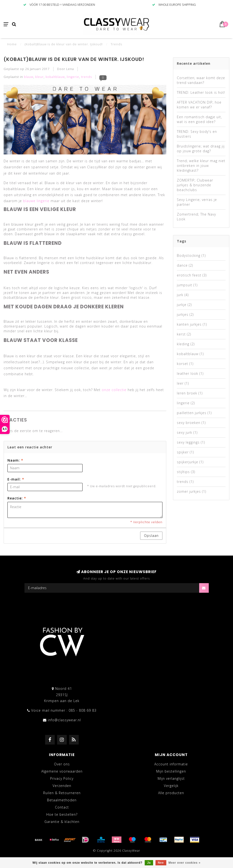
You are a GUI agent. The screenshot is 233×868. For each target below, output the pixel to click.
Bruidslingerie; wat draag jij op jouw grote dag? (201, 149)
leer (183, 383)
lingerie (73, 77)
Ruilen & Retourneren (62, 793)
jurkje (184, 305)
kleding (186, 344)
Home (12, 44)
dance (185, 265)
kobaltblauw (55, 77)
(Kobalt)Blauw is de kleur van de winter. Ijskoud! (74, 59)
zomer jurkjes (191, 491)
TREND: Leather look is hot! (201, 92)
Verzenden (62, 786)
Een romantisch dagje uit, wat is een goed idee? (199, 119)
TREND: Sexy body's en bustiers (197, 134)
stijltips (186, 472)
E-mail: (16, 479)
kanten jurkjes (192, 324)
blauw (29, 77)
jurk (183, 295)
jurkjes (185, 314)
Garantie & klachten (62, 822)
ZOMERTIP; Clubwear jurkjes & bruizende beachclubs (195, 185)
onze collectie (114, 390)
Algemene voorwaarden (62, 771)
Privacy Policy (62, 778)
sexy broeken (191, 423)
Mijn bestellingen (171, 771)
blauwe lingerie (36, 201)
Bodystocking (191, 255)
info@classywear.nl (64, 720)
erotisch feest (192, 275)
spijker (185, 452)
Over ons (62, 764)
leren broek (190, 393)
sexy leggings (191, 442)
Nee (161, 863)
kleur (39, 77)
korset (185, 364)
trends (87, 77)
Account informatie (171, 764)
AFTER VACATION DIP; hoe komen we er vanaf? (199, 105)
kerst (184, 334)
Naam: (15, 460)
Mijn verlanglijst (171, 778)
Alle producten (171, 793)
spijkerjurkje (190, 462)
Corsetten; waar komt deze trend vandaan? (201, 80)
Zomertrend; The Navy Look (196, 217)
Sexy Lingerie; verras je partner (197, 202)
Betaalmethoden (62, 800)
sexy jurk (187, 432)
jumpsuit (187, 285)
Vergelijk (171, 786)
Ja (149, 863)
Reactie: (17, 498)
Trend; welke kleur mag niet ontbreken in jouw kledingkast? (201, 166)
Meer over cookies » (185, 863)
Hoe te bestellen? (62, 814)
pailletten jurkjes (194, 413)
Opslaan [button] (151, 536)
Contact (62, 807)
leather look (190, 373)
